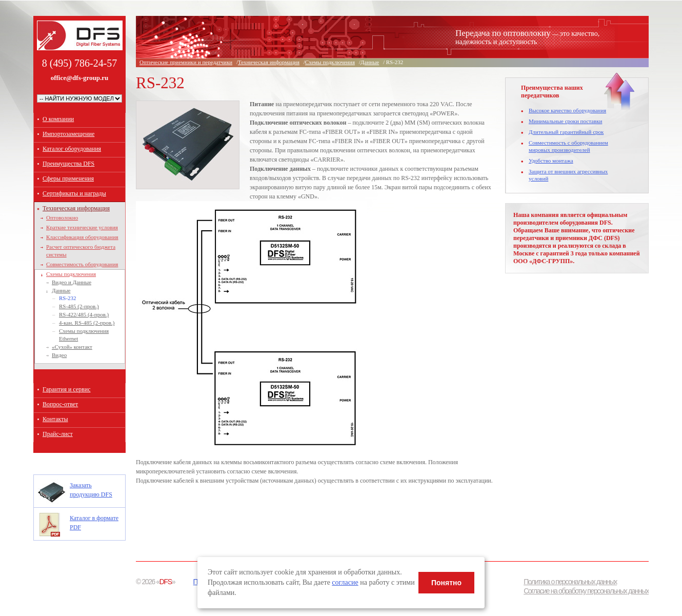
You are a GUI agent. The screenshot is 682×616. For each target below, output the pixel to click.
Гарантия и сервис (67, 389)
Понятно (446, 583)
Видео (59, 355)
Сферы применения (68, 178)
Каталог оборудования (72, 149)
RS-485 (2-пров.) (79, 306)
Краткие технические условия (82, 227)
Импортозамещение (68, 134)
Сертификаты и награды (74, 193)
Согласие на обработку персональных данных (586, 591)
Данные (61, 290)
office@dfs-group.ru (80, 78)
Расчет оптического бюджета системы (81, 251)
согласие (345, 582)
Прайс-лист (58, 434)
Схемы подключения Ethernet (84, 335)
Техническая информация (76, 208)
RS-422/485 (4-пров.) (84, 314)
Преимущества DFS (68, 164)
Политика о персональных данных (570, 582)
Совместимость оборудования (82, 264)
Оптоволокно (62, 217)
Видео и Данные (72, 282)
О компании (58, 119)
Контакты (55, 419)
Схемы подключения (71, 274)
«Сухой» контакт (72, 347)
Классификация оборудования (82, 237)
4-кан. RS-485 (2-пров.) (87, 323)
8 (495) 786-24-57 (80, 63)
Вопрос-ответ (60, 404)
